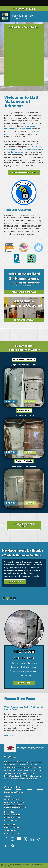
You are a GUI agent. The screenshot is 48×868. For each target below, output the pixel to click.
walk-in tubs (37, 147)
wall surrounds (29, 126)
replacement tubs (11, 129)
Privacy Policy (6, 866)
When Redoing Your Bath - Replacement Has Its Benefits (24, 708)
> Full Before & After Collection (24, 525)
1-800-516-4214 (24, 9)
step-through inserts (35, 150)
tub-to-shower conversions (15, 150)
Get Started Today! (24, 320)
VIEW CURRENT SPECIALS (24, 292)
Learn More (15, 582)
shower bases (25, 129)
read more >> (10, 735)
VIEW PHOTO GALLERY (24, 172)
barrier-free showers (16, 152)
